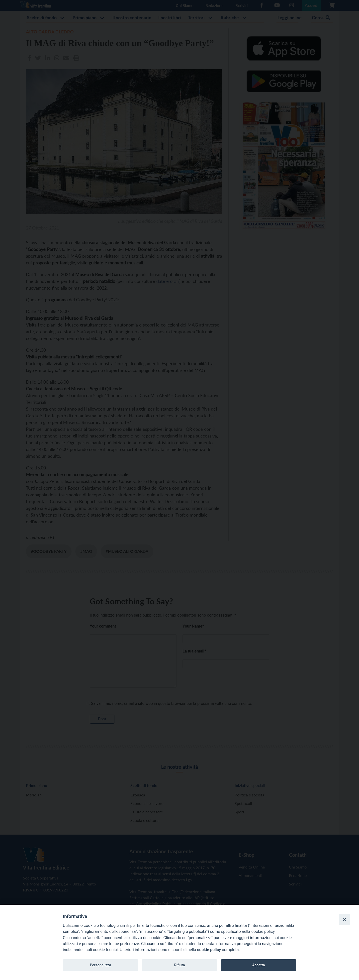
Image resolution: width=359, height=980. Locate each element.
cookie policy (209, 950)
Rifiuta (179, 965)
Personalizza (100, 965)
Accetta (258, 965)
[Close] (345, 919)
